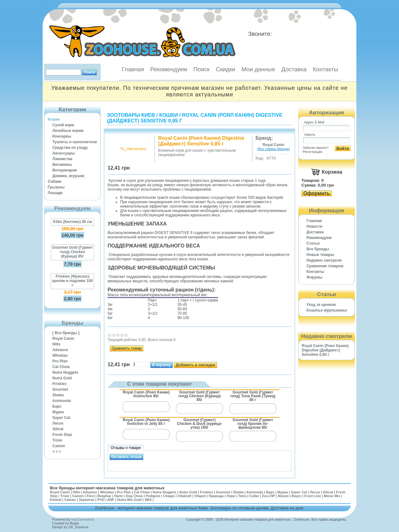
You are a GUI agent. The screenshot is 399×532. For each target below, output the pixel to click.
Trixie (57, 440)
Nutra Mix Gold (129, 500)
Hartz (119, 496)
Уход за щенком (321, 305)
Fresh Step (62, 435)
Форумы (314, 277)
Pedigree (153, 496)
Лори (231, 496)
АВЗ (148, 500)
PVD (101, 500)
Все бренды (318, 249)
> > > (57, 452)
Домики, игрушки (68, 176)
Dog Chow (134, 496)
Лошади (55, 193)
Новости (314, 226)
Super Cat (61, 418)
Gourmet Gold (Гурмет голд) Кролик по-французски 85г (253, 423)
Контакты (325, 69)
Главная (133, 69)
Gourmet (60, 389)
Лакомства (62, 159)
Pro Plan (60, 361)
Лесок (58, 423)
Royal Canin (63, 339)
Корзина (332, 172)
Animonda (62, 401)
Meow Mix (332, 496)
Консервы (62, 136)
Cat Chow (61, 367)
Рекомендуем (169, 69)
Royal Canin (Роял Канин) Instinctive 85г (146, 394)
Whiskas (60, 356)
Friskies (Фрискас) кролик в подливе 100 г (72, 281)
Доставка (294, 69)
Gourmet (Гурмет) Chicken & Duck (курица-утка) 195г (199, 423)
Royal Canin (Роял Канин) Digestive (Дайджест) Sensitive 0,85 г (325, 350)
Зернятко (87, 500)
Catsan (70, 500)
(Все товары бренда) (273, 149)
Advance (60, 350)
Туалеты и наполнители (75, 142)
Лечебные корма (68, 131)
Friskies (59, 384)
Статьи (313, 243)
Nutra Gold (62, 378)
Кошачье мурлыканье (327, 310)
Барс (57, 406)
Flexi (90, 496)
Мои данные (258, 69)
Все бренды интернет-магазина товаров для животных (107, 488)
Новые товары (320, 255)
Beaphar (104, 496)
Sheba (58, 395)
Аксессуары (64, 153)
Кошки (54, 119)
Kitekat (56, 500)
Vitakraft (184, 496)
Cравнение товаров (325, 266)
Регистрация (312, 152)
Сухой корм (63, 125)
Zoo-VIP (268, 496)
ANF (111, 500)
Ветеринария (65, 170)
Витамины (62, 165)
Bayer (297, 496)
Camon (59, 446)
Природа (216, 496)
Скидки (226, 69)
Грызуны (56, 187)
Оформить (317, 193)
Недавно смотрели (324, 260)
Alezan (283, 496)
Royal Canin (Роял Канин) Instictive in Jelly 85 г (146, 422)
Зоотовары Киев (131, 115)
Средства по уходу (70, 148)
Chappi (169, 496)
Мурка (58, 412)
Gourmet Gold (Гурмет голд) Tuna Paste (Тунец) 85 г (253, 396)
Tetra (242, 496)
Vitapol (200, 496)
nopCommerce (82, 519)
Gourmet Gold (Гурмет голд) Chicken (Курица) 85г (72, 252)
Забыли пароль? (316, 148)
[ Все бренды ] (66, 333)
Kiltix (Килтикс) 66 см (72, 222)
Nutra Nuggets (65, 372)
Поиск (201, 69)
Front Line (313, 496)
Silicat (58, 429)
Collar (254, 496)
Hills (56, 344)
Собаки (54, 182)
